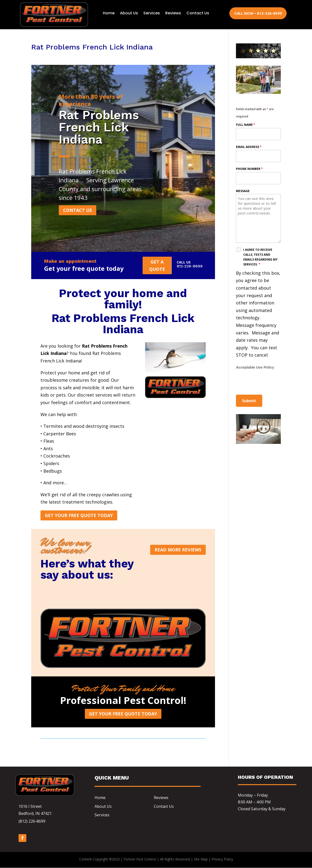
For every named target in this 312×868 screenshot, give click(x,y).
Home (109, 13)
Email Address (249, 147)
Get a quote (157, 266)
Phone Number (249, 169)
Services (152, 13)
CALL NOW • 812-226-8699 (258, 13)
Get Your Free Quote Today (79, 516)
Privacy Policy (222, 859)
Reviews (173, 13)
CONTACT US (78, 210)
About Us (129, 13)
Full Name (246, 125)
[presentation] (273, 383)
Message (243, 191)
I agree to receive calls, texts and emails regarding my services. (260, 257)
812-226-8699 (190, 266)
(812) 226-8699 (32, 821)
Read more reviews (178, 550)
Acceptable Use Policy (255, 367)
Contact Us (198, 13)
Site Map (201, 859)
